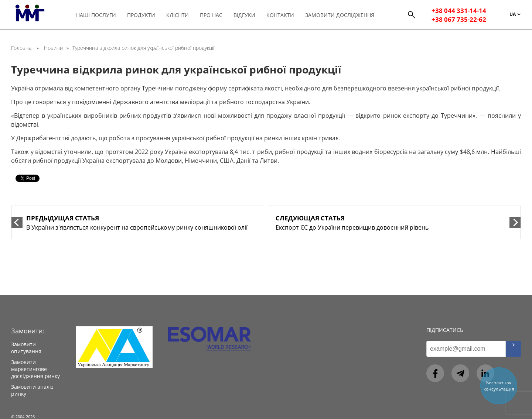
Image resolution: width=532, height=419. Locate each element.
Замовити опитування (26, 348)
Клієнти (178, 15)
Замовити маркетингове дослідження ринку (35, 369)
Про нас (212, 15)
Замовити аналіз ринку (32, 390)
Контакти (282, 15)
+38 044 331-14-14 (459, 10)
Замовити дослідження (342, 15)
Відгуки (246, 15)
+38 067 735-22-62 (459, 19)
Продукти (141, 15)
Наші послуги (96, 15)
